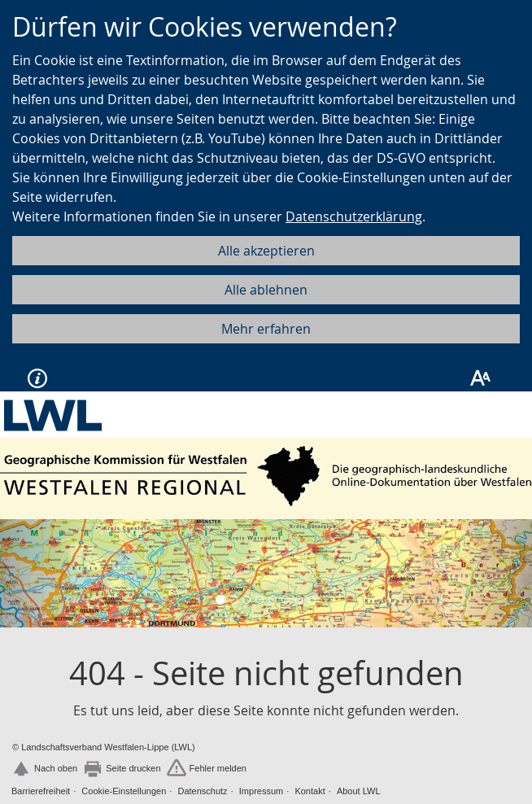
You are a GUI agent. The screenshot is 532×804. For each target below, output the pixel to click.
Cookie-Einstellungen (124, 791)
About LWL (359, 791)
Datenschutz (202, 791)
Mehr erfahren (266, 329)
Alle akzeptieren (266, 251)
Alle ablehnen (266, 290)
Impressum (261, 791)
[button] (40, 573)
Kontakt (310, 791)
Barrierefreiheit (41, 791)
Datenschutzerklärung (354, 216)
